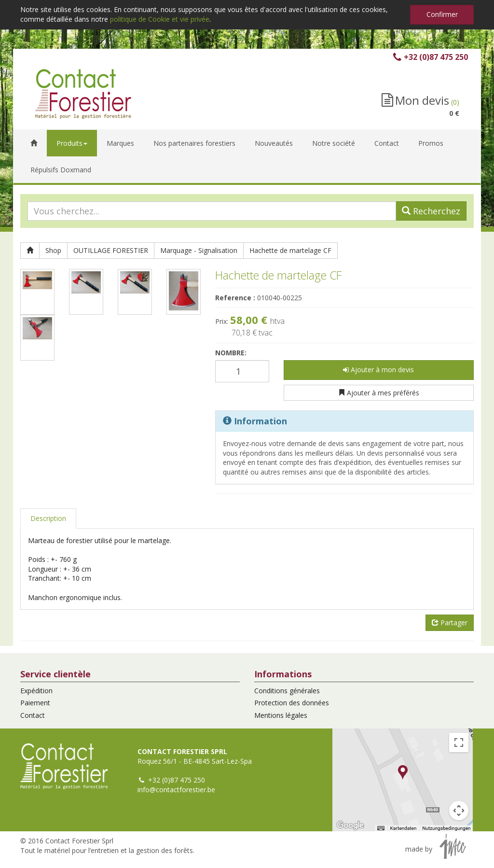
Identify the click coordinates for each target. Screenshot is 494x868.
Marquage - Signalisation (199, 250)
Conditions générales (287, 691)
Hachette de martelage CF (290, 250)
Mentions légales (281, 715)
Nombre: (231, 353)
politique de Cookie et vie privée (160, 19)
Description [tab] (48, 518)
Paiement (35, 703)
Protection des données (292, 703)
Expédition (36, 691)
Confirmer (442, 14)
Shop (53, 250)
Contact (33, 715)
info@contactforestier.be (176, 790)
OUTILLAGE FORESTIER (111, 250)
